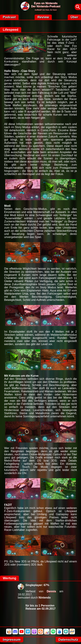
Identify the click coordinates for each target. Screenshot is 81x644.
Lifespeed (11, 30)
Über (74, 17)
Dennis (51, 591)
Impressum (12, 640)
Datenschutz (68, 640)
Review (43, 17)
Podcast (9, 17)
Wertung (9, 578)
